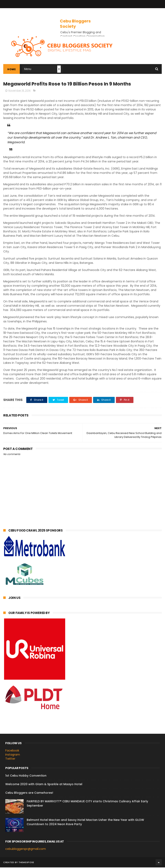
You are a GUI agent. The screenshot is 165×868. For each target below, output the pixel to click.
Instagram (13, 755)
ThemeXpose (26, 863)
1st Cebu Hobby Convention (26, 776)
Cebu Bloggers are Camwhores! (29, 794)
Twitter (10, 759)
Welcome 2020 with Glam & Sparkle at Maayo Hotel (44, 785)
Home (12, 70)
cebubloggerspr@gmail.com (26, 850)
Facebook (12, 751)
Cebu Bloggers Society (75, 24)
